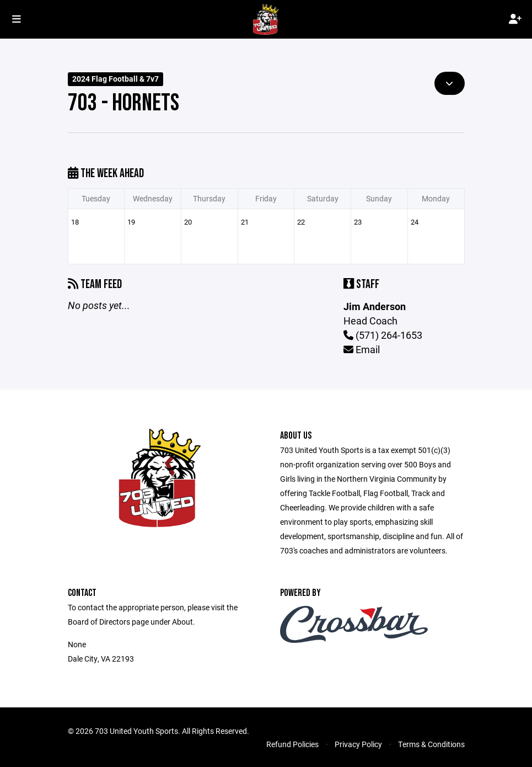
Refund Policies (292, 744)
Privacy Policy (358, 744)
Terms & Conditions (431, 744)
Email (362, 349)
